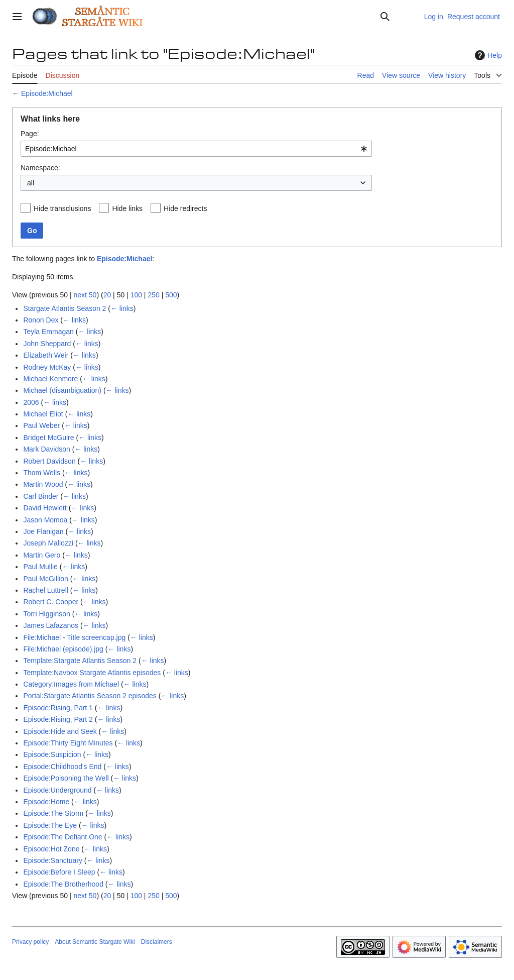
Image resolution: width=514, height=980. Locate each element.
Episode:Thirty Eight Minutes (68, 743)
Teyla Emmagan (48, 332)
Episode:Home (46, 802)
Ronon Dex (41, 320)
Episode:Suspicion (52, 754)
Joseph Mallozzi (48, 543)
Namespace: (40, 168)
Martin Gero (42, 555)
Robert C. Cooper (51, 602)
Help (487, 55)
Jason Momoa (45, 520)
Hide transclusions (62, 208)
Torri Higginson (46, 614)
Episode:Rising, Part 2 (58, 719)
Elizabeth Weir (46, 355)
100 (136, 295)
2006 (31, 402)
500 (171, 295)
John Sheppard (47, 344)
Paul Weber (41, 425)
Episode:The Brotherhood (63, 884)
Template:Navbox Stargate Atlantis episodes (92, 673)
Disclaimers (157, 942)
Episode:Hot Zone (51, 849)
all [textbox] (31, 183)
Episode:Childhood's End (62, 767)
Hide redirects (185, 208)
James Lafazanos (51, 625)
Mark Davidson (46, 449)
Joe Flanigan (43, 531)
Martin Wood (43, 484)
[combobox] (196, 149)
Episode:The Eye (50, 825)
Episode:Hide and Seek (60, 731)
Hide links (127, 208)
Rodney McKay (47, 367)
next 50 (85, 295)
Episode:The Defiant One (62, 837)
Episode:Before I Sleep (59, 872)
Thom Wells (42, 473)
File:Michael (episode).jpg (63, 649)
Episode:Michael (47, 93)
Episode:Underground (57, 790)
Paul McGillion (45, 579)
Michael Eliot (43, 414)
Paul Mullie (40, 567)
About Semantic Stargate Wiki (95, 942)
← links (122, 308)
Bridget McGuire (48, 438)
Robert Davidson (49, 461)
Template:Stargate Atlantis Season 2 (80, 661)
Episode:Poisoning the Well (66, 778)
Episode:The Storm (53, 813)
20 (107, 295)
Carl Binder (41, 496)
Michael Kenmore (50, 379)
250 (153, 295)
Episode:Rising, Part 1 (58, 708)
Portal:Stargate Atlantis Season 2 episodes (90, 696)
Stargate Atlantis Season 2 (65, 308)
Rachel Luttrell (46, 590)
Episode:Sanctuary (53, 860)
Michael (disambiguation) (62, 390)
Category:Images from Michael (71, 684)
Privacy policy (30, 942)
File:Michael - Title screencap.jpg (74, 637)
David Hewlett (45, 508)
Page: (30, 134)
